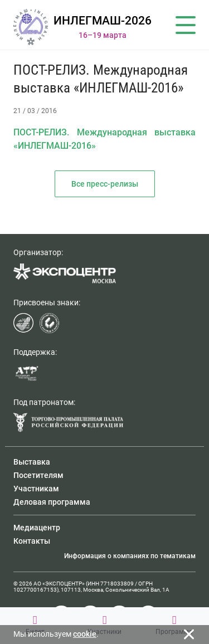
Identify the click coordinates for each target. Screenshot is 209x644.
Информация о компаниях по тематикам (130, 556)
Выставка (32, 462)
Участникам (36, 489)
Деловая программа (52, 502)
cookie (85, 634)
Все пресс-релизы (105, 184)
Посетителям (38, 475)
